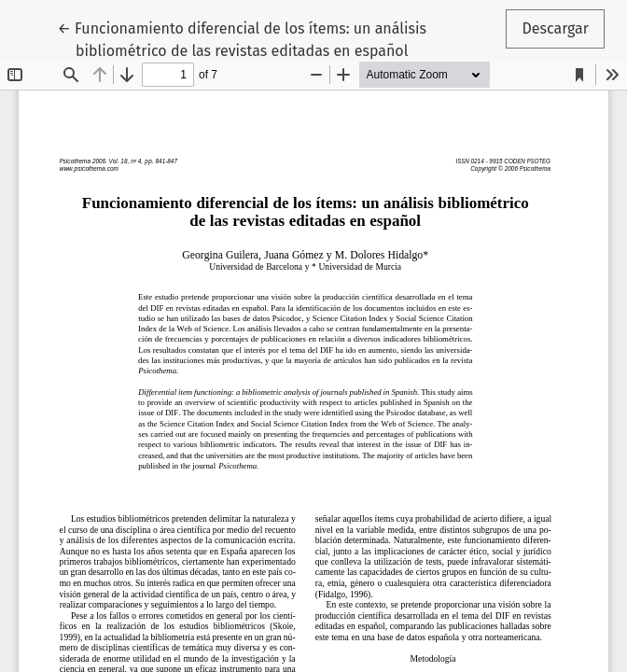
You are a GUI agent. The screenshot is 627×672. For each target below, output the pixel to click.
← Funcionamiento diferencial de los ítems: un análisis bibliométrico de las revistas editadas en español (241, 38)
